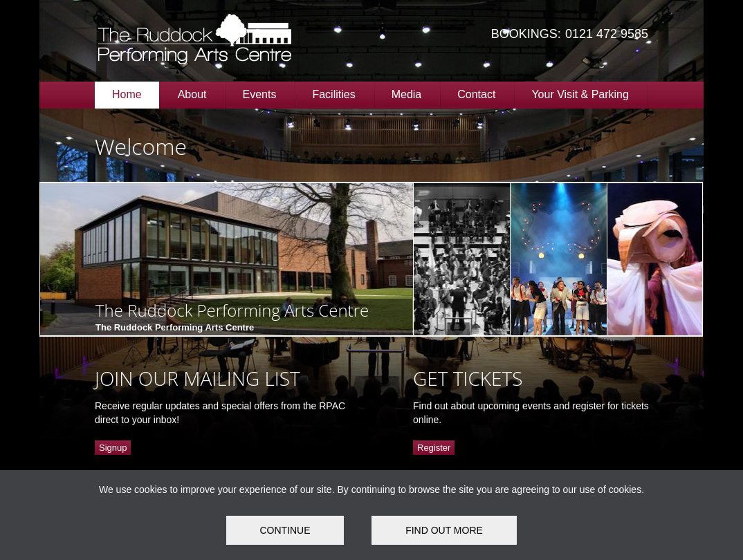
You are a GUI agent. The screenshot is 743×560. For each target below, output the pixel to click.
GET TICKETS (468, 378)
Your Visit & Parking (580, 94)
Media (407, 94)
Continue (285, 530)
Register (434, 448)
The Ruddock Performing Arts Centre (232, 310)
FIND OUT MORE (444, 530)
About (192, 94)
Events (260, 94)
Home (127, 94)
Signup (113, 448)
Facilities (333, 94)
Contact (476, 94)
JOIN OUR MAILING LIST (198, 378)
